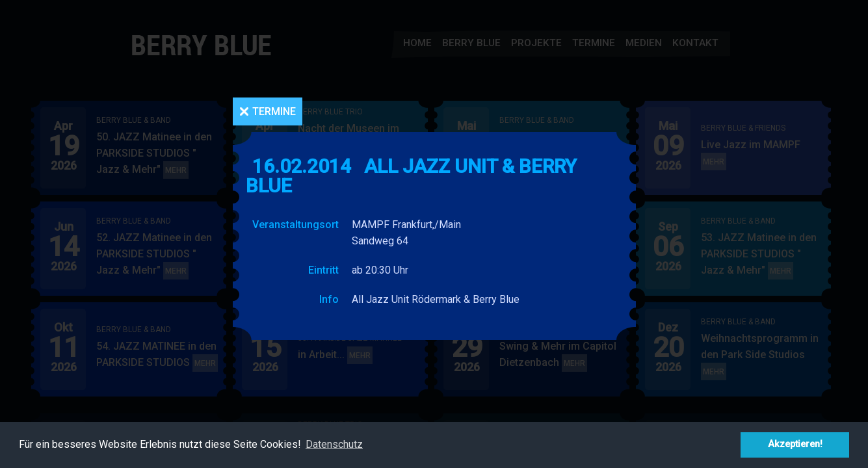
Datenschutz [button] (334, 444)
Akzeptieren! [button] (795, 444)
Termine (274, 111)
